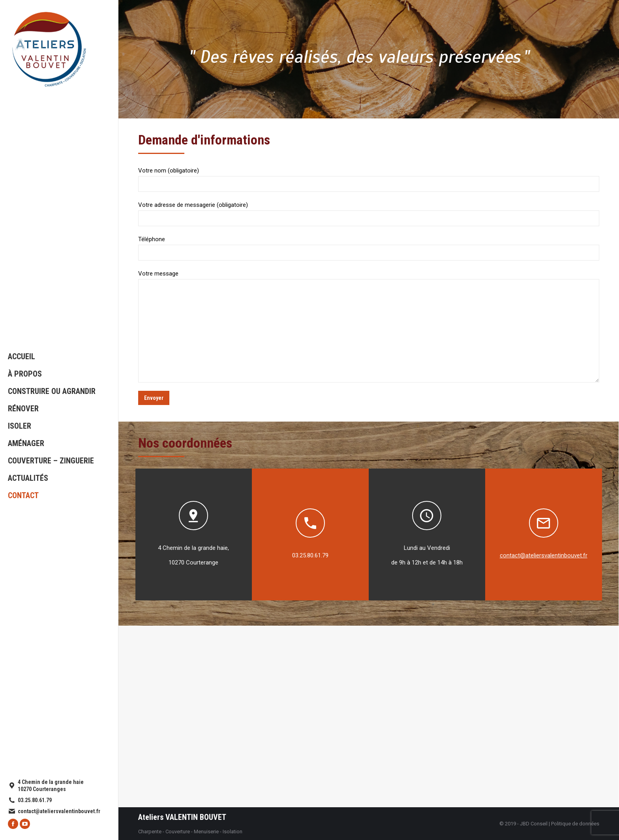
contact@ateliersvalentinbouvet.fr (544, 555)
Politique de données (575, 824)
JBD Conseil (534, 824)
